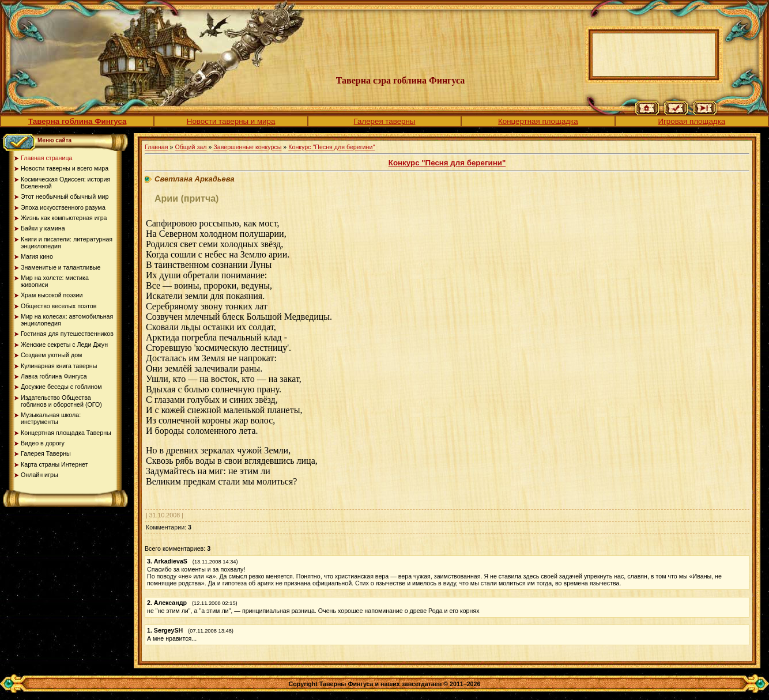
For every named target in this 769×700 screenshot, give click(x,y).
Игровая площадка (691, 121)
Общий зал (191, 147)
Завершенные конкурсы (247, 147)
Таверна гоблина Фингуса (77, 121)
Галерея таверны (385, 121)
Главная (157, 147)
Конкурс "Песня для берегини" (331, 147)
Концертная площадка (538, 121)
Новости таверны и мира (231, 121)
